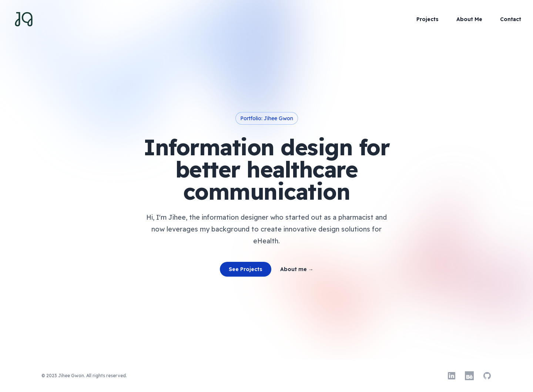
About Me (469, 19)
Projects (428, 19)
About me (297, 269)
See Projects (246, 269)
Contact (511, 19)
